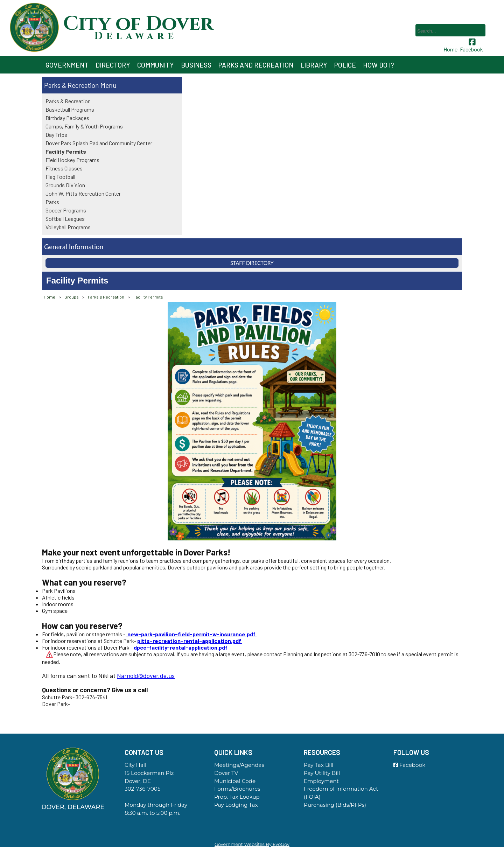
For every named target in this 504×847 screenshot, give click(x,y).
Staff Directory (252, 263)
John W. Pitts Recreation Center (83, 193)
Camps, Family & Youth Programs (84, 126)
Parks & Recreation (72, 85)
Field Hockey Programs (72, 160)
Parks (52, 202)
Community (156, 65)
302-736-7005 (142, 789)
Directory (113, 65)
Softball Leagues (65, 219)
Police (345, 65)
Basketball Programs (70, 109)
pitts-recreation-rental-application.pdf (190, 641)
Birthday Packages (67, 118)
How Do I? (379, 65)
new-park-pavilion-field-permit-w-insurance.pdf (191, 634)
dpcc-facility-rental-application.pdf (181, 647)
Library (314, 65)
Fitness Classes (64, 168)
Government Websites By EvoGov (252, 844)
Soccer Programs (66, 210)
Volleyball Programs (68, 227)
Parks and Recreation (256, 65)
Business (196, 65)
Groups (72, 297)
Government (67, 65)
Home (50, 297)
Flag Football (60, 177)
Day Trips (56, 135)
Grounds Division (65, 185)
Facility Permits (66, 151)
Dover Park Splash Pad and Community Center (99, 143)
